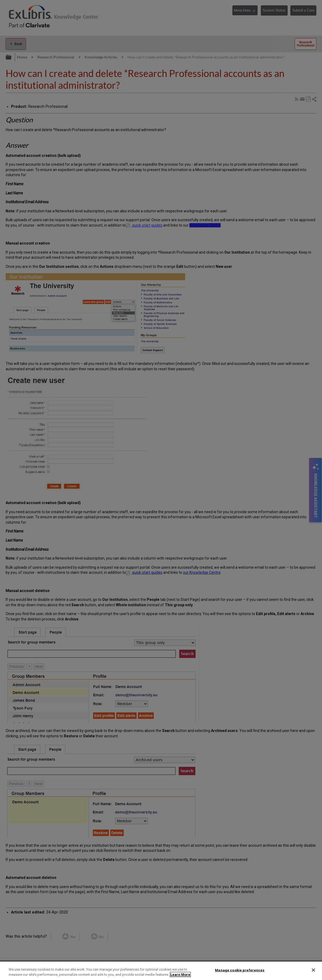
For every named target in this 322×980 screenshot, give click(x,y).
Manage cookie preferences (240, 970)
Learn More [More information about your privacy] (180, 975)
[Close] (313, 970)
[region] (161, 971)
